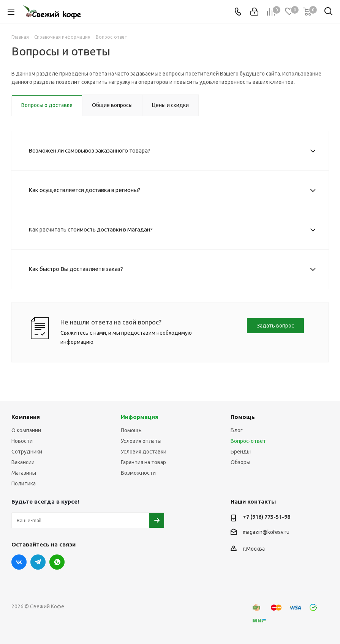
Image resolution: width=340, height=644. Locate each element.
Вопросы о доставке (47, 105)
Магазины (24, 473)
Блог (237, 430)
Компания (26, 417)
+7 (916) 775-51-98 (266, 517)
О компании (26, 430)
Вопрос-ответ (248, 441)
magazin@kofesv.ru (266, 532)
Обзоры (240, 462)
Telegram (38, 562)
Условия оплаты (141, 441)
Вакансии (23, 462)
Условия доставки (144, 452)
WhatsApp (57, 562)
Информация (140, 417)
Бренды (241, 452)
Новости (22, 441)
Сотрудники (27, 452)
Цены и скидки (170, 105)
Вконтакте (19, 562)
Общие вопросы (112, 105)
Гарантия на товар (143, 462)
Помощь (131, 430)
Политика (24, 483)
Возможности (138, 473)
